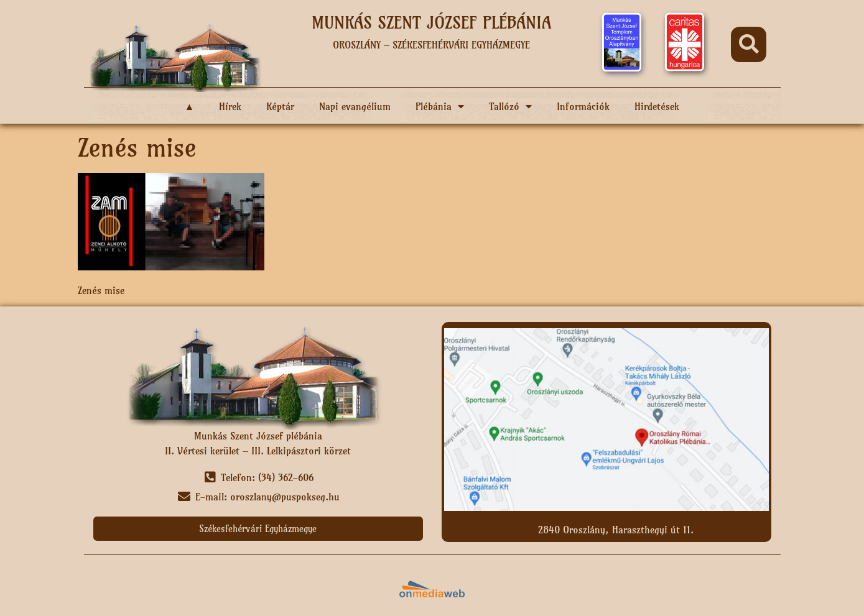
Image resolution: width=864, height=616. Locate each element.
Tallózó (510, 106)
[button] (749, 44)
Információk (583, 106)
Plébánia (440, 106)
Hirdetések (657, 106)
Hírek (230, 106)
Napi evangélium (355, 106)
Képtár (280, 106)
